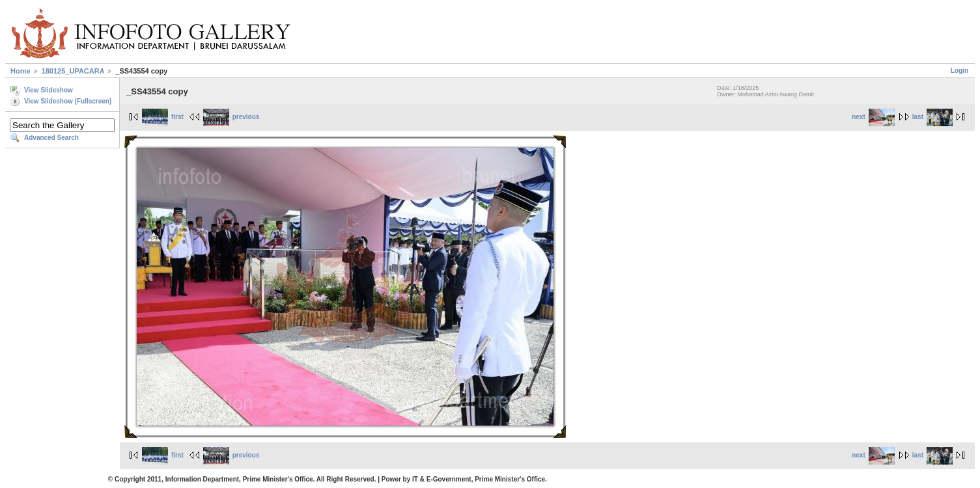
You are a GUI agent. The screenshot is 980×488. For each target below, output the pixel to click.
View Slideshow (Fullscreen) (68, 101)
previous (231, 117)
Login (959, 71)
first (163, 117)
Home (21, 71)
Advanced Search (51, 138)
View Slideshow (49, 90)
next (873, 117)
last (932, 117)
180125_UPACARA (73, 71)
